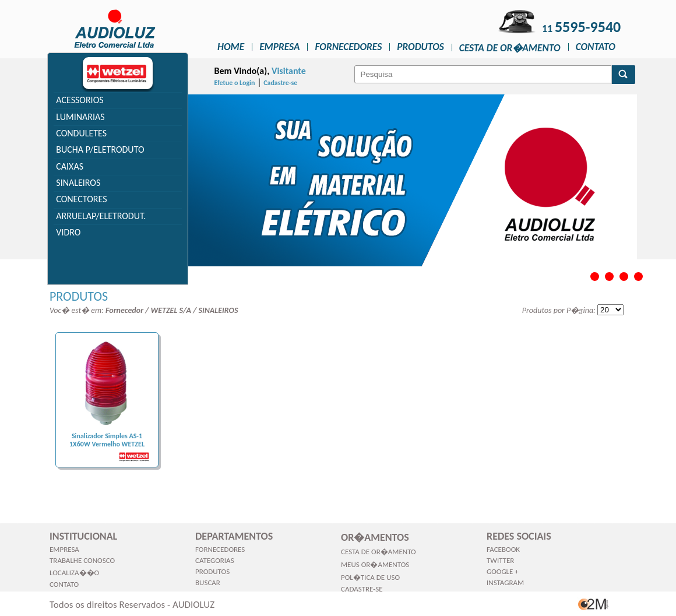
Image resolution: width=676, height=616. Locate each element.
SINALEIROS (78, 183)
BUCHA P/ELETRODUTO (100, 149)
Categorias (215, 560)
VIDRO (68, 232)
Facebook (503, 549)
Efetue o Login (235, 83)
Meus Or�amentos (375, 564)
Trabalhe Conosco (82, 560)
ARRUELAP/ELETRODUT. (101, 216)
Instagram (505, 582)
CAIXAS (70, 166)
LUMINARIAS (80, 117)
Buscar (208, 582)
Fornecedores (348, 47)
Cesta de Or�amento (510, 48)
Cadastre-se (280, 83)
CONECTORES (81, 199)
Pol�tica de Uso (370, 577)
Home (231, 47)
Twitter (500, 560)
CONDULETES (81, 133)
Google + (503, 571)
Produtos (420, 47)
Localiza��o (74, 573)
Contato (596, 47)
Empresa (279, 47)
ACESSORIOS (80, 100)
